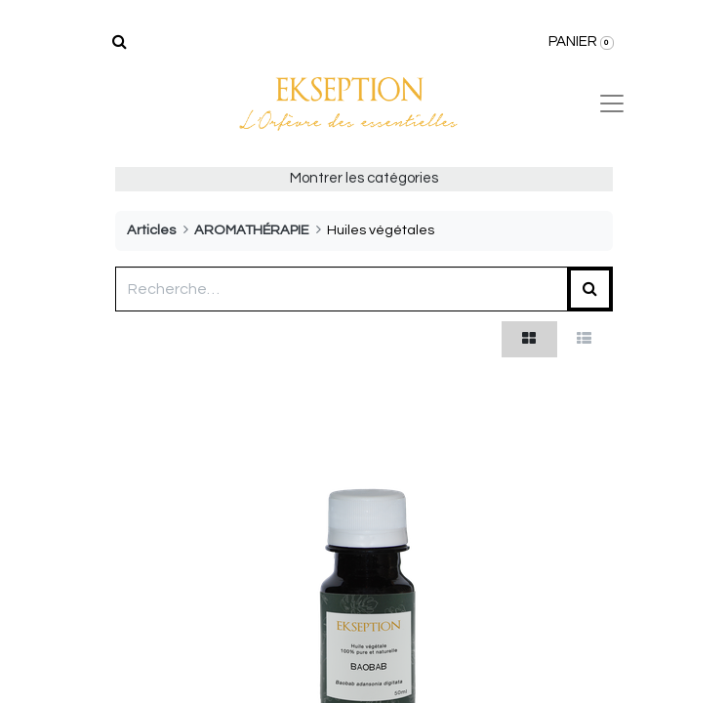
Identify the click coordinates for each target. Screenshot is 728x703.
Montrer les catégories (364, 178)
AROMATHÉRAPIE (251, 230)
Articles (151, 230)
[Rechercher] (120, 42)
